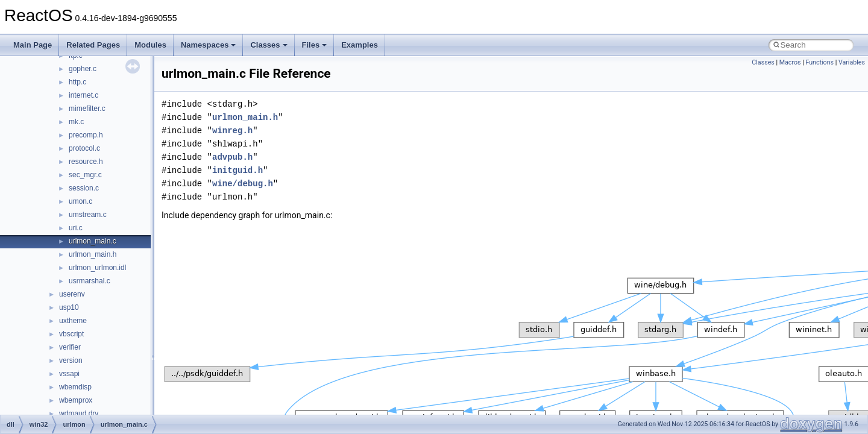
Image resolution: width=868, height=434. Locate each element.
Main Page (33, 45)
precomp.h (86, 135)
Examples (360, 45)
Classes (269, 45)
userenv (72, 294)
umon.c (80, 201)
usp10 (69, 307)
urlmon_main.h (93, 254)
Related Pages (93, 45)
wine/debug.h (243, 184)
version (71, 360)
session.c (84, 188)
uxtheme (73, 321)
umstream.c (88, 215)
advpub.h (232, 157)
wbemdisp (75, 387)
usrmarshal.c (90, 281)
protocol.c (84, 148)
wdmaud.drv (79, 414)
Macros (790, 62)
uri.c (76, 228)
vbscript (71, 334)
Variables (852, 62)
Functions (819, 62)
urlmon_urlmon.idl (97, 268)
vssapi (69, 374)
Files (315, 45)
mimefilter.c (87, 108)
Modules (150, 45)
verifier (70, 347)
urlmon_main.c (93, 241)
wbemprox (76, 400)
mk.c (76, 122)
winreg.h (232, 131)
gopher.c (83, 69)
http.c (77, 82)
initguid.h (237, 170)
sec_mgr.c (85, 175)
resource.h (86, 162)
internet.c (83, 95)
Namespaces (209, 45)
